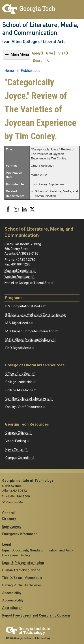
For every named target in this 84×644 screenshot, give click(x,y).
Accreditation (12, 608)
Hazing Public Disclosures (22, 585)
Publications (31, 71)
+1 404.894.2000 (18, 496)
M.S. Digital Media (20, 323)
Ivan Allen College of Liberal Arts (34, 41)
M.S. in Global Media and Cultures (31, 340)
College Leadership (21, 382)
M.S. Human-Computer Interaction (32, 331)
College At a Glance (21, 390)
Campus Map (15, 502)
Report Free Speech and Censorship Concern (36, 615)
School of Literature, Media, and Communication (40, 29)
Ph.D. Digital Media (20, 348)
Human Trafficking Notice (21, 570)
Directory (9, 519)
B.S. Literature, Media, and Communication (36, 315)
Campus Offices (19, 433)
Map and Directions (20, 271)
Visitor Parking (18, 441)
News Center (16, 449)
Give (51, 53)
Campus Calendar (20, 458)
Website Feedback (19, 277)
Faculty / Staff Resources (26, 407)
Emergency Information (20, 534)
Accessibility (12, 593)
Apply (37, 53)
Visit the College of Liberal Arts (29, 399)
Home (9, 71)
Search (41, 61)
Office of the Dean (20, 374)
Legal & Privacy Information (23, 563)
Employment (11, 526)
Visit (63, 53)
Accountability (13, 600)
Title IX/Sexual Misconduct (22, 578)
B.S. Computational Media (26, 306)
